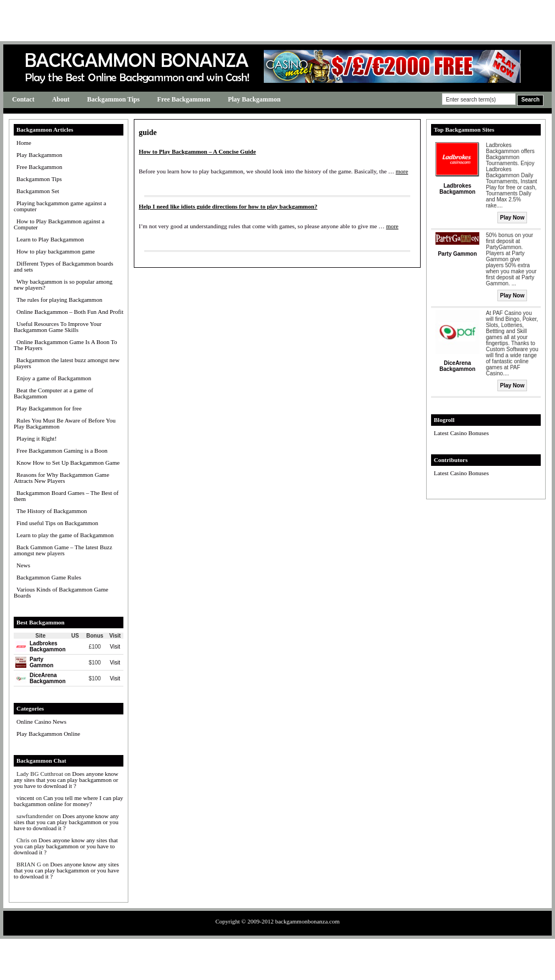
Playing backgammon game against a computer (60, 206)
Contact (23, 99)
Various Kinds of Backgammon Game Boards (61, 592)
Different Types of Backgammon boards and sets (64, 266)
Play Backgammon (254, 99)
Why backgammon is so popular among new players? (63, 285)
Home (24, 143)
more (402, 171)
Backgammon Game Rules (49, 577)
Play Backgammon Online (48, 734)
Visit (115, 647)
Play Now (512, 218)
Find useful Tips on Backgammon (57, 523)
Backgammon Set (38, 191)
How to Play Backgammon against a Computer (59, 224)
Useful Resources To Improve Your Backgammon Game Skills (58, 327)
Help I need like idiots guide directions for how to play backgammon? (228, 206)
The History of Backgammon (52, 511)
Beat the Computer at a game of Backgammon (53, 393)
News (23, 565)
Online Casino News (41, 722)
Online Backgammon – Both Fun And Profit (70, 312)
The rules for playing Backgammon (59, 300)
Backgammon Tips (114, 99)
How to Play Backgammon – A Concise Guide (197, 151)
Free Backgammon (184, 99)
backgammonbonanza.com (308, 921)
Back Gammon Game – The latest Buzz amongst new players (63, 550)
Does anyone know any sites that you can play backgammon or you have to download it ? (66, 780)
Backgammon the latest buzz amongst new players (67, 363)
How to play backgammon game (56, 251)
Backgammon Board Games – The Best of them (66, 496)
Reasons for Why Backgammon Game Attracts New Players (61, 478)
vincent (25, 798)
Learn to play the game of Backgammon (65, 535)
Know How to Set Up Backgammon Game (68, 463)
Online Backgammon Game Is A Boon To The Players (66, 345)
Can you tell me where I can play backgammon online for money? (69, 801)
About (61, 99)
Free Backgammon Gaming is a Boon (62, 450)
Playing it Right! (36, 438)
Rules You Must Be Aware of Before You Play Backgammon (65, 423)
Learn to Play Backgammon (50, 239)
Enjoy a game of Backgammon (54, 378)
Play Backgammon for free (49, 408)
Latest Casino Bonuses (461, 433)
